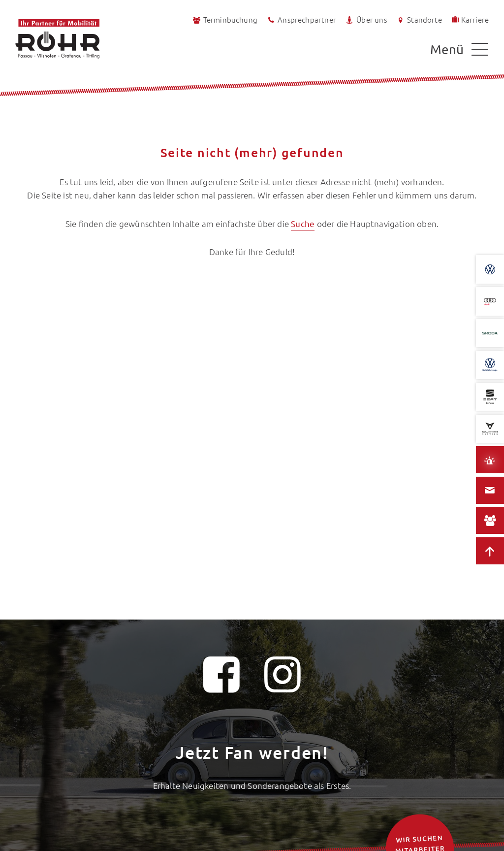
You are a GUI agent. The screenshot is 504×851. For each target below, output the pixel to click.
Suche (303, 223)
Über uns (366, 20)
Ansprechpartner (301, 20)
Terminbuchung (224, 20)
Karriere (470, 19)
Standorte (419, 20)
